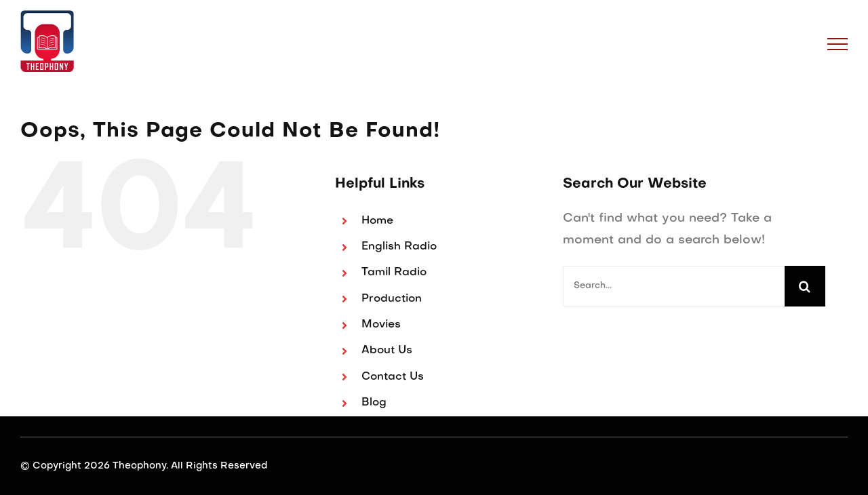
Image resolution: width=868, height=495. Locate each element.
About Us (387, 351)
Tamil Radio (394, 273)
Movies (381, 325)
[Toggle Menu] (838, 44)
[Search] (805, 286)
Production (392, 299)
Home (377, 221)
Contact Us (393, 377)
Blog (374, 403)
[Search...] (674, 286)
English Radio (399, 247)
